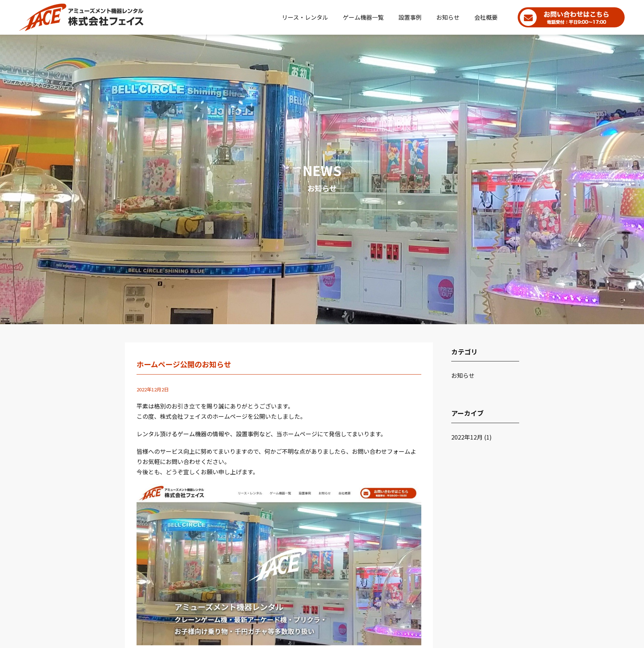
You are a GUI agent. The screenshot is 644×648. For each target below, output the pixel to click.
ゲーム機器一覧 (363, 17)
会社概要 (486, 17)
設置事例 (410, 17)
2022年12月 (467, 437)
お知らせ (448, 17)
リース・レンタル (305, 17)
